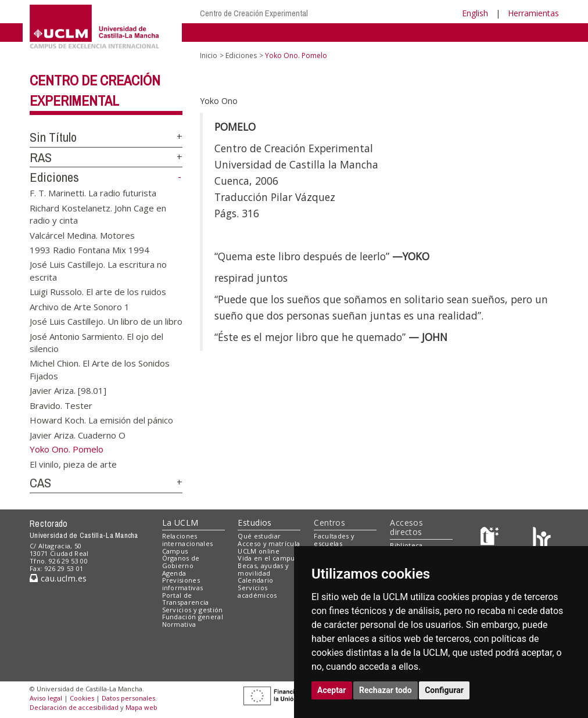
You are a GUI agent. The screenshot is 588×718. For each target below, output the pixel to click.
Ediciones (54, 177)
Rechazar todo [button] (386, 690)
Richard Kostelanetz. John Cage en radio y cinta (98, 213)
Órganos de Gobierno (181, 562)
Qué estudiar (259, 536)
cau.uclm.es (58, 578)
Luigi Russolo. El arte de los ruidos (98, 292)
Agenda (174, 573)
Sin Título (53, 137)
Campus (175, 551)
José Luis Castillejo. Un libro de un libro (106, 321)
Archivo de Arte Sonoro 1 (80, 306)
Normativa (179, 624)
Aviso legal (46, 698)
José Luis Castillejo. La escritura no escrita (98, 270)
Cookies (82, 698)
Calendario (255, 580)
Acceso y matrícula (269, 543)
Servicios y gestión (193, 610)
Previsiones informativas (183, 584)
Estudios (254, 523)
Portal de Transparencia (186, 599)
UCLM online (259, 551)
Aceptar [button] (332, 690)
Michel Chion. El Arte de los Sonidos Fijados (100, 369)
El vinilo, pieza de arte (73, 464)
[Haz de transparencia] (491, 539)
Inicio (209, 55)
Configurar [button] (444, 690)
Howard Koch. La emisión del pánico (101, 420)
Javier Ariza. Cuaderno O (78, 435)
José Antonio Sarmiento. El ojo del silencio (96, 342)
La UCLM (180, 523)
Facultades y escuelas (334, 540)
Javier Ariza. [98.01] (68, 390)
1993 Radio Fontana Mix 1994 (89, 250)
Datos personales (128, 698)
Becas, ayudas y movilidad (263, 569)
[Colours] (542, 539)
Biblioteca (406, 545)
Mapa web (141, 707)
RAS (41, 157)
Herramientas (533, 13)
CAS (40, 483)
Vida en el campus (268, 558)
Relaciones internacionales (188, 540)
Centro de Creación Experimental (254, 13)
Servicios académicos (257, 591)
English (475, 13)
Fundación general (193, 617)
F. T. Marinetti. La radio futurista (93, 193)
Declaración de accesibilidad (74, 707)
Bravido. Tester (61, 405)
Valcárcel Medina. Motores (82, 235)
